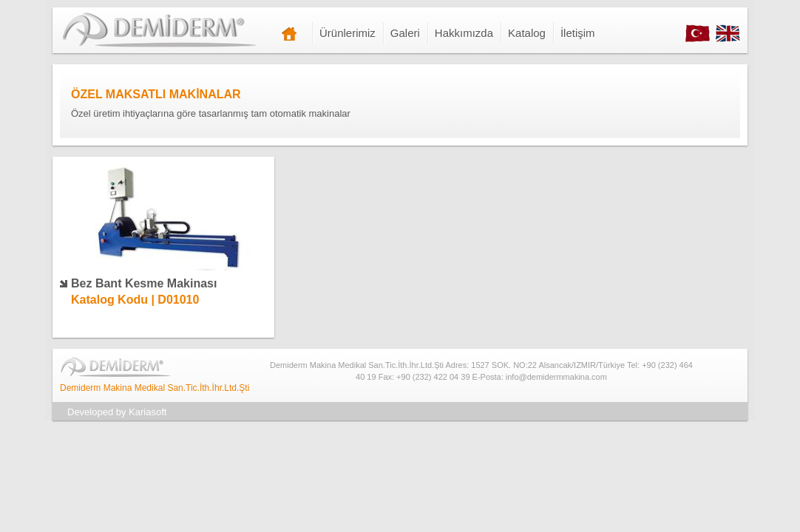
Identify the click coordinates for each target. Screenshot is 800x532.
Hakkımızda (464, 33)
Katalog (527, 33)
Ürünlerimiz (348, 33)
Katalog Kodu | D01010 (135, 300)
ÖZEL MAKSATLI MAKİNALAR (156, 94)
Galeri (405, 33)
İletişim (578, 33)
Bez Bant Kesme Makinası (144, 283)
